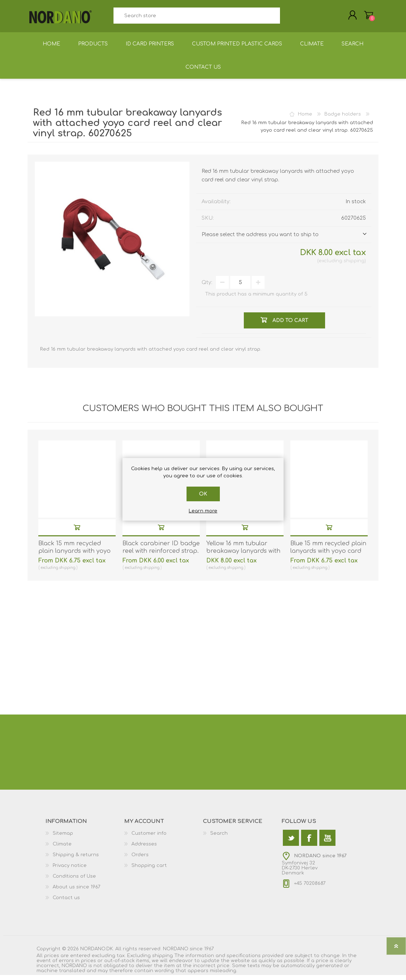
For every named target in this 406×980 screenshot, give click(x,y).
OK (203, 494)
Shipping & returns (76, 860)
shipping (354, 266)
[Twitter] (291, 843)
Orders (140, 860)
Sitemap (63, 838)
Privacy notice (70, 871)
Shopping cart (361, 18)
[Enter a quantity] (240, 287)
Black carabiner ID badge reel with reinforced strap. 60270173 (161, 556)
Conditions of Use (74, 881)
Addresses (144, 849)
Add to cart (77, 532)
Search (288, 18)
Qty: (207, 287)
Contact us (66, 903)
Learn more (203, 511)
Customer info (149, 838)
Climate (62, 849)
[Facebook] (309, 843)
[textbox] (197, 18)
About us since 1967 (76, 892)
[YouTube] (327, 843)
